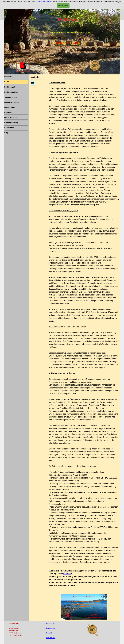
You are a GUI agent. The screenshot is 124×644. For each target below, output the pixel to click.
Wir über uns (51, 638)
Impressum (50, 623)
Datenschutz (51, 628)
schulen (67, 574)
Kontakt (49, 633)
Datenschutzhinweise (44, 1)
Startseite (8, 77)
